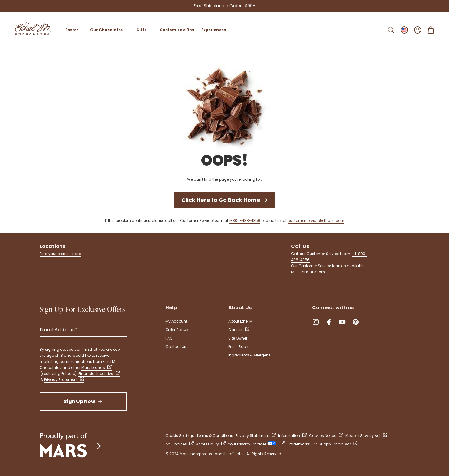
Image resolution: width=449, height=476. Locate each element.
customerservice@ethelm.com (316, 220)
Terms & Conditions (215, 436)
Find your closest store (60, 254)
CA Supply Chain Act (335, 444)
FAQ (169, 338)
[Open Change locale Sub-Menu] (404, 30)
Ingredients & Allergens (249, 355)
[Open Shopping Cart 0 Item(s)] (431, 30)
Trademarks (299, 444)
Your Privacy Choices (256, 444)
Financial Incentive (99, 374)
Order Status (177, 330)
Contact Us (176, 347)
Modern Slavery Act (366, 436)
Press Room (239, 347)
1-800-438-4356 (245, 220)
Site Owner (238, 338)
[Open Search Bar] (391, 30)
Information (292, 436)
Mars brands (96, 368)
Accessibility (211, 444)
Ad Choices (179, 444)
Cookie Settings (180, 436)
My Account (176, 321)
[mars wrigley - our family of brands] (71, 446)
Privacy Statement (64, 380)
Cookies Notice (326, 436)
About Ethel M (240, 321)
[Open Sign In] (418, 30)
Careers (239, 330)
